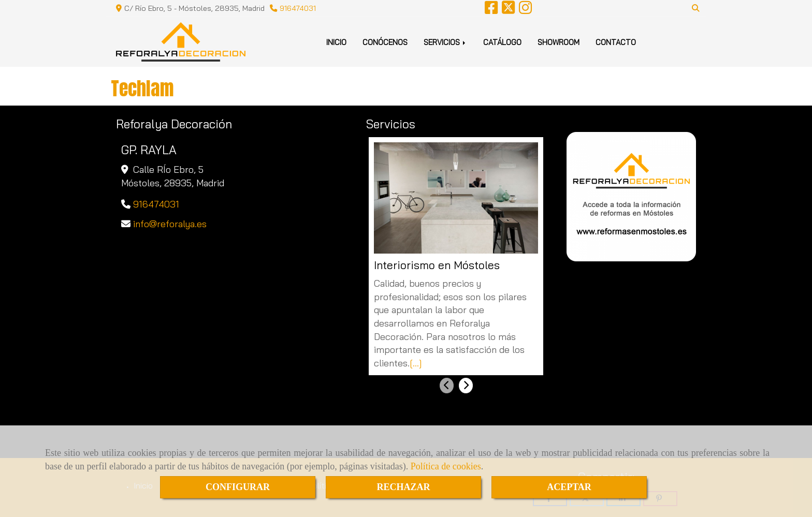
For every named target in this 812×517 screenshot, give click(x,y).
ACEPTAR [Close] (569, 487)
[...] (416, 363)
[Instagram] (525, 10)
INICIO (336, 42)
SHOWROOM (559, 42)
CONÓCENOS (385, 42)
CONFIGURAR (238, 487)
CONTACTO (616, 42)
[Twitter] (508, 10)
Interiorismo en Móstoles (437, 265)
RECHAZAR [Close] (403, 487)
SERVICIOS (445, 42)
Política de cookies (446, 466)
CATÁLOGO (502, 42)
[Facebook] (491, 10)
